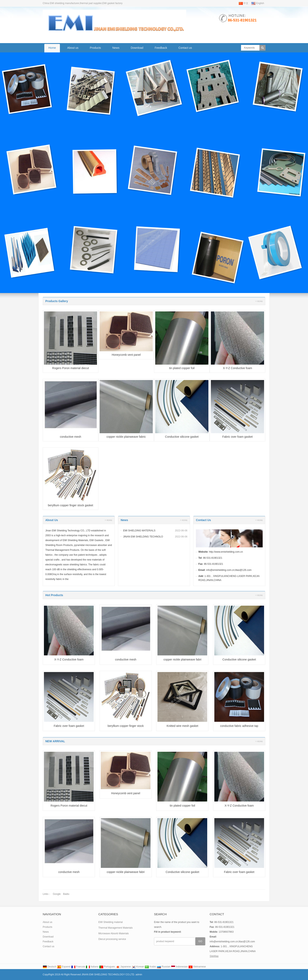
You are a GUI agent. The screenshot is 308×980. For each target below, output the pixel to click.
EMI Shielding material (110, 922)
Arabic (150, 967)
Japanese (123, 967)
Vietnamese (197, 967)
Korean (138, 967)
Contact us (185, 48)
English (258, 3)
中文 (244, 3)
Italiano (92, 967)
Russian (164, 967)
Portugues (107, 967)
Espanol (64, 967)
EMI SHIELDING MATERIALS (139, 531)
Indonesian (179, 967)
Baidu (66, 894)
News (116, 48)
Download (137, 48)
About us (73, 48)
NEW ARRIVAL (55, 741)
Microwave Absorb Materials (114, 933)
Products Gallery (57, 301)
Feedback (161, 48)
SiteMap (214, 956)
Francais (78, 967)
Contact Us (203, 520)
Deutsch (49, 967)
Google (57, 894)
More (259, 301)
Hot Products (54, 595)
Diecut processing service (112, 939)
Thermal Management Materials (115, 928)
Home (52, 48)
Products (95, 48)
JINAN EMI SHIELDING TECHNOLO (143, 537)
